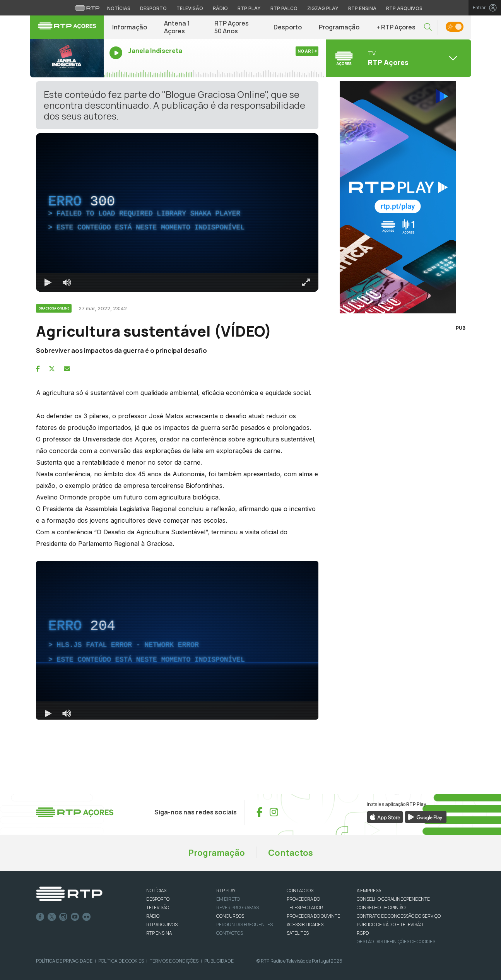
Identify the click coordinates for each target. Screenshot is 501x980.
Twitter (52, 917)
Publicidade (219, 961)
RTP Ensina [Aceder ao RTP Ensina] (362, 8)
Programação (339, 27)
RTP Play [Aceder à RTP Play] (249, 8)
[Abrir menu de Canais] (398, 58)
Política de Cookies (121, 961)
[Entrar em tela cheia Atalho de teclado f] (306, 282)
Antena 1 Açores (177, 27)
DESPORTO (158, 899)
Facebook (40, 917)
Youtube (75, 917)
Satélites (298, 933)
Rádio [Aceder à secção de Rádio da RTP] (220, 8)
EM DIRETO (228, 899)
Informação (130, 27)
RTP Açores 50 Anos (232, 27)
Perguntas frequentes (245, 924)
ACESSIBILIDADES (305, 924)
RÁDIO (153, 916)
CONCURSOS (230, 916)
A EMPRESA (369, 890)
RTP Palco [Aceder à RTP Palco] (284, 8)
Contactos (291, 853)
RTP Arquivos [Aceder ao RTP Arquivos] (404, 8)
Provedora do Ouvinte (313, 916)
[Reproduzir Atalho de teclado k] (48, 282)
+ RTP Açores (396, 27)
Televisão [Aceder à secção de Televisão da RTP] (190, 8)
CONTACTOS (300, 890)
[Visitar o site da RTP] (87, 8)
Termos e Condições (174, 961)
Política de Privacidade (64, 961)
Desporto (288, 27)
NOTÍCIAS (156, 890)
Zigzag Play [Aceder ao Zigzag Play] (323, 8)
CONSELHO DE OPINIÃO (381, 907)
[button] (428, 27)
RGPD (363, 933)
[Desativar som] (67, 282)
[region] (177, 212)
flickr (87, 917)
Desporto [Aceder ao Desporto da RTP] (153, 8)
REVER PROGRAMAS (238, 907)
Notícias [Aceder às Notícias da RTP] (119, 8)
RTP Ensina (159, 933)
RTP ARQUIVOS (162, 924)
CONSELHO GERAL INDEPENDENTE (393, 899)
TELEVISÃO (158, 907)
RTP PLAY (226, 890)
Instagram (63, 917)
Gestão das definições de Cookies (396, 942)
